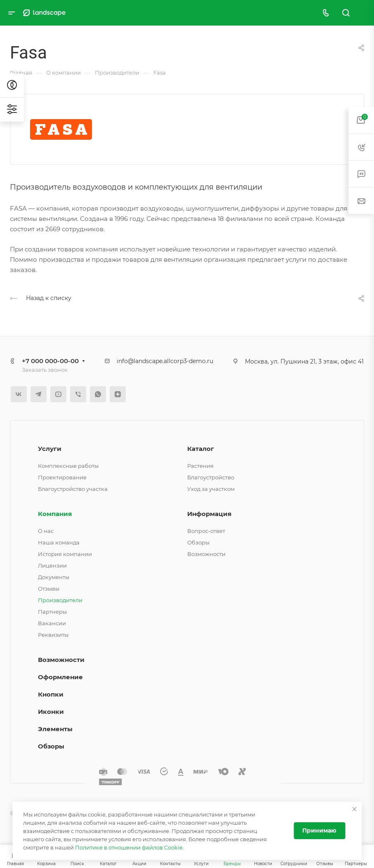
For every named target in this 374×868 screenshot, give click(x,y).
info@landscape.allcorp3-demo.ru (165, 361)
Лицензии (52, 565)
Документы (54, 577)
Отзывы (49, 589)
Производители (60, 600)
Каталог (201, 449)
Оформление (60, 677)
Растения (200, 466)
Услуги (50, 449)
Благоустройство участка (73, 489)
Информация (209, 514)
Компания (55, 514)
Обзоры (198, 542)
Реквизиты (53, 635)
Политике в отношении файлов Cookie (129, 847)
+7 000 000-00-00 (50, 361)
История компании (65, 554)
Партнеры (52, 612)
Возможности (206, 554)
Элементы (55, 729)
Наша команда (59, 542)
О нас (46, 531)
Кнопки (51, 694)
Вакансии (52, 623)
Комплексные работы (68, 466)
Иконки (51, 712)
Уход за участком (211, 489)
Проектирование (62, 477)
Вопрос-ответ (206, 531)
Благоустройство (211, 477)
